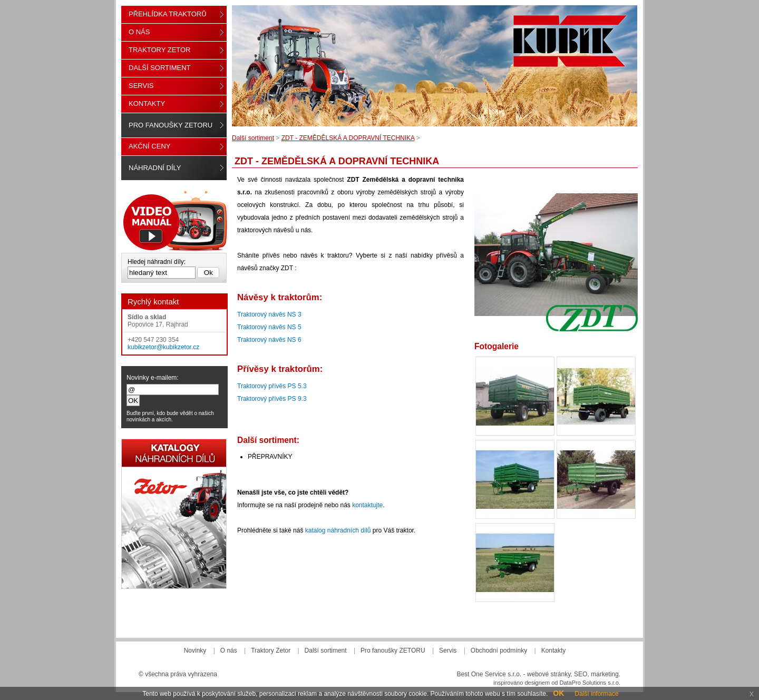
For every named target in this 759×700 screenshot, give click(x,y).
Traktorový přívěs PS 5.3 (272, 386)
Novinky (195, 650)
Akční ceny (149, 146)
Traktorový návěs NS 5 (269, 327)
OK (558, 693)
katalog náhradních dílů (338, 530)
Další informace (596, 694)
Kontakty (147, 103)
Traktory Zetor (160, 50)
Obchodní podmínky (499, 650)
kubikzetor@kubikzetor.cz (163, 347)
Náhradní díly (155, 168)
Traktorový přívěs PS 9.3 (272, 399)
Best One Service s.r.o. (489, 674)
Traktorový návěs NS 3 (269, 314)
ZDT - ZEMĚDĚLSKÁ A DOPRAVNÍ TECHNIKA (348, 138)
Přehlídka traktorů (168, 14)
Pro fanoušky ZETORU (171, 125)
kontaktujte (367, 505)
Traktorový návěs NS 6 (269, 340)
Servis (141, 86)
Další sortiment (253, 138)
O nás (139, 32)
